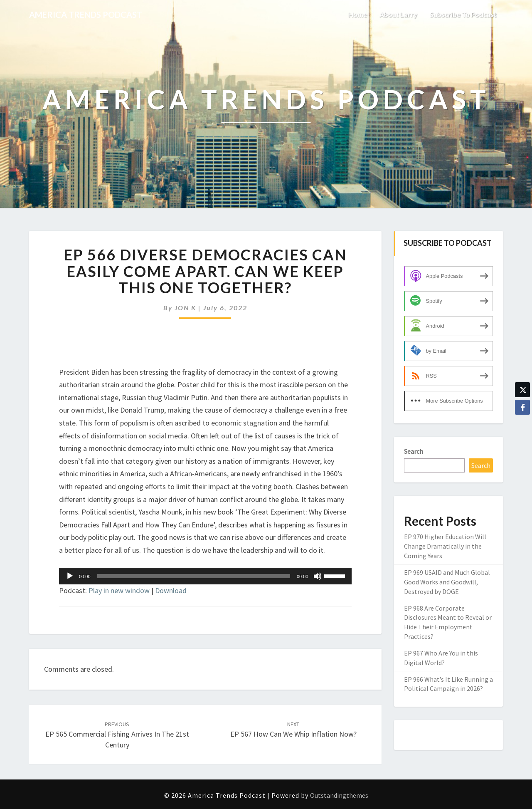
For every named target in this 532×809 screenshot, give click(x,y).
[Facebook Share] (522, 407)
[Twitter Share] (522, 390)
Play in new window (119, 590)
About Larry (398, 14)
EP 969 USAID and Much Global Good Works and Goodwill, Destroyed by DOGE (447, 582)
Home (358, 14)
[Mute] (318, 576)
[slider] (194, 576)
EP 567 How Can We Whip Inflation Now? (293, 730)
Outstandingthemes (339, 795)
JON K (185, 308)
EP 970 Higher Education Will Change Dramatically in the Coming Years (445, 546)
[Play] (70, 576)
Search (414, 451)
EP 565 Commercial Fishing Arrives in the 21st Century (117, 735)
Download (171, 590)
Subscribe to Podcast (463, 14)
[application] (205, 576)
